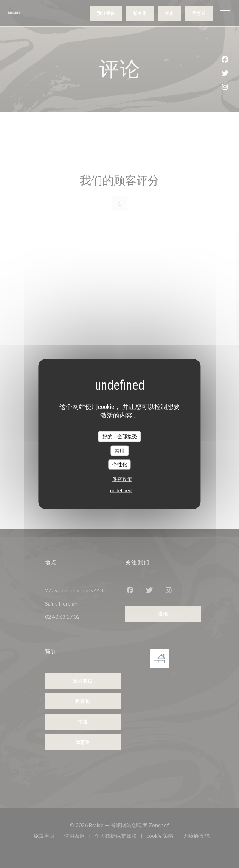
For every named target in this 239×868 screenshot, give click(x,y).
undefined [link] (121, 490)
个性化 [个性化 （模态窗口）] (120, 464)
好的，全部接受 (120, 436)
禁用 (119, 450)
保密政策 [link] (122, 479)
